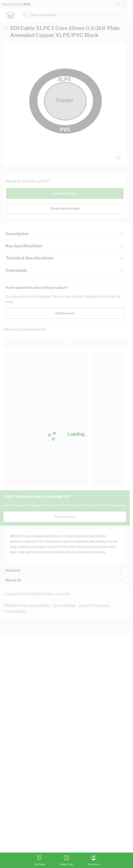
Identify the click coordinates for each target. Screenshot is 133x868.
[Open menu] (40, 860)
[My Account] (93, 860)
